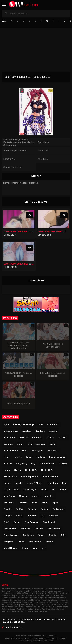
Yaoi (35, 548)
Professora (58, 509)
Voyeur (25, 548)
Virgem (50, 542)
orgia (45, 503)
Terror (41, 535)
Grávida (63, 464)
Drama (20, 444)
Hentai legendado (30, 477)
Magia (7, 490)
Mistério (23, 496)
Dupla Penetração (37, 444)
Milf (54, 490)
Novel (35, 503)
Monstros (49, 496)
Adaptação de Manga (24, 424)
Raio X (19, 516)
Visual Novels (10, 548)
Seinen (17, 522)
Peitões (20, 509)
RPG (43, 516)
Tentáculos (28, 535)
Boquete (53, 431)
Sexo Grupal (49, 522)
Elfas (25, 451)
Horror (7, 483)
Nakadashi (9, 503)
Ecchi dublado (11, 451)
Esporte (18, 457)
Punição (8, 516)
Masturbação (30, 490)
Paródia (8, 509)
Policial (45, 509)
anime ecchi (53, 424)
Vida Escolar (35, 542)
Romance (32, 516)
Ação (6, 424)
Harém (18, 470)
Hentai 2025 (31, 470)
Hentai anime (10, 477)
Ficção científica (57, 457)
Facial (29, 457)
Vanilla (21, 542)
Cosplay (50, 438)
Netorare (23, 503)
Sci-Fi (7, 522)
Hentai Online (10, 619)
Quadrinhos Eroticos (14, 622)
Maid (17, 490)
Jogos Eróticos (34, 483)
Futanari (8, 464)
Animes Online (42, 619)
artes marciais (11, 431)
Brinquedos (9, 438)
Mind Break (9, 496)
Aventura (27, 431)
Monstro (36, 496)
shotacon (25, 529)
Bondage (40, 431)
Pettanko (32, 509)
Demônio (8, 444)
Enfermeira (53, 451)
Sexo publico (10, 529)
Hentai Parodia (50, 477)
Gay (33, 464)
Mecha (44, 490)
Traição (53, 535)
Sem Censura (32, 522)
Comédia (37, 438)
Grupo (7, 470)
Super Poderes (11, 535)
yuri (44, 548)
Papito (55, 503)
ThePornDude (59, 619)
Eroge (7, 457)
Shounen (39, 529)
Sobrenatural (54, 529)
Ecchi (53, 444)
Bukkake (24, 438)
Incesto (19, 483)
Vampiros (9, 542)
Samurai (53, 516)
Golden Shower (47, 464)
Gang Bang (22, 464)
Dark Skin (63, 438)
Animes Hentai (26, 619)
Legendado (52, 483)
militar (63, 490)
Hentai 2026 (47, 470)
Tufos (64, 535)
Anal (41, 424)
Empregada (37, 451)
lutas (65, 483)
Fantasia (41, 457)
